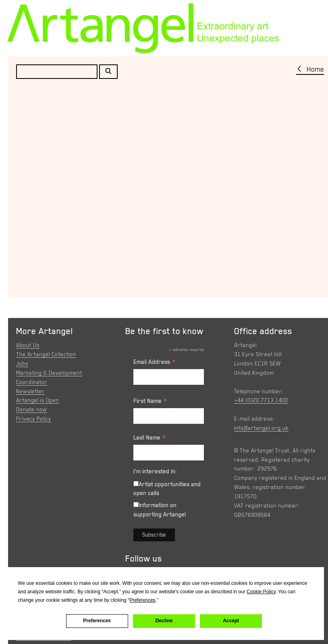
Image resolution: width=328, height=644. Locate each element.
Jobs (22, 363)
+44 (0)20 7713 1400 (261, 400)
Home (315, 69)
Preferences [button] (142, 600)
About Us (28, 345)
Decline (164, 621)
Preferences (97, 621)
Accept (231, 621)
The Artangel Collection (46, 354)
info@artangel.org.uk (261, 428)
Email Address (155, 363)
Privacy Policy (34, 419)
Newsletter (30, 391)
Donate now (32, 409)
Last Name (150, 439)
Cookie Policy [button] (261, 592)
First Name (151, 402)
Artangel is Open (38, 400)
